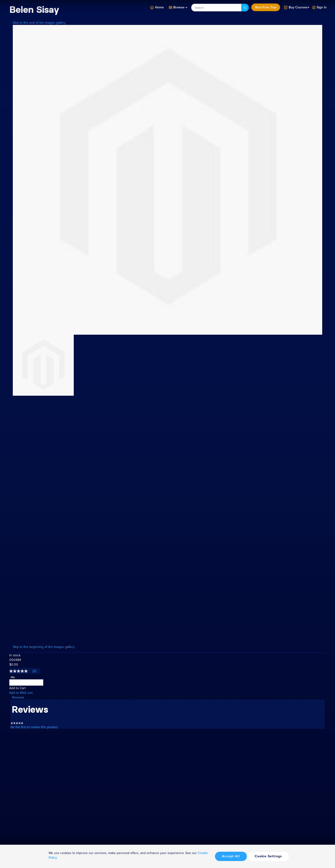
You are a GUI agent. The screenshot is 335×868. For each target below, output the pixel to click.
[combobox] (216, 8)
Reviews (18, 697)
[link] (25, 671)
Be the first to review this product (34, 727)
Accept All (231, 856)
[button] (319, 7)
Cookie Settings (268, 856)
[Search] (245, 8)
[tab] (167, 697)
